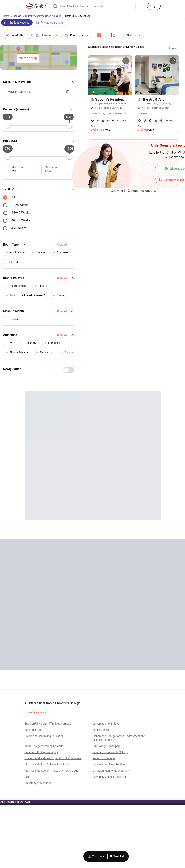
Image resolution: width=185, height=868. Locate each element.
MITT (28, 777)
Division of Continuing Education (44, 736)
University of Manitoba (38, 783)
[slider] (8, 125)
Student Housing (17, 23)
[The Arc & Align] (157, 103)
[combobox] (93, 6)
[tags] (110, 113)
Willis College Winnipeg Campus (44, 746)
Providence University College (110, 752)
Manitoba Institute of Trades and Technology (51, 771)
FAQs (27, 802)
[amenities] (103, 121)
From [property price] (100, 129)
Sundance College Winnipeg (41, 752)
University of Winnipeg (106, 724)
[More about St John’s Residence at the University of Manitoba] (110, 75)
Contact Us (16, 802)
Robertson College (104, 758)
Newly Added (12, 369)
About (4, 802)
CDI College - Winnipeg (106, 746)
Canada (17, 16)
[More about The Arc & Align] (157, 75)
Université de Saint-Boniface (109, 765)
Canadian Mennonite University (111, 771)
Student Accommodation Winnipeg (43, 16)
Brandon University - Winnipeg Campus (48, 724)
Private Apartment (49, 23)
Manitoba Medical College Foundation (47, 765)
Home (6, 16)
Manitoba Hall (33, 730)
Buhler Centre (101, 730)
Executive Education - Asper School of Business (53, 758)
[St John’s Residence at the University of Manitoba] (110, 103)
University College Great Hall (110, 777)
